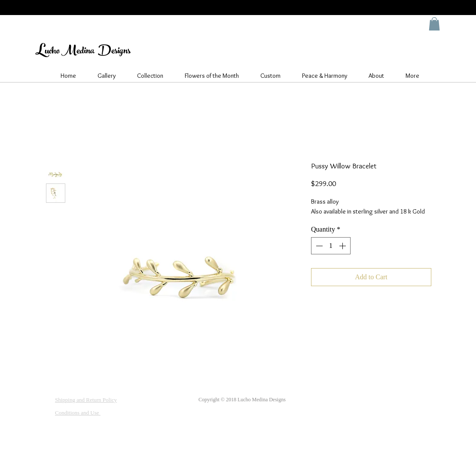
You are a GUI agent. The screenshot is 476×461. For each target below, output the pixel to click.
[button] (434, 24)
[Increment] (343, 246)
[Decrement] (318, 246)
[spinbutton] (331, 246)
